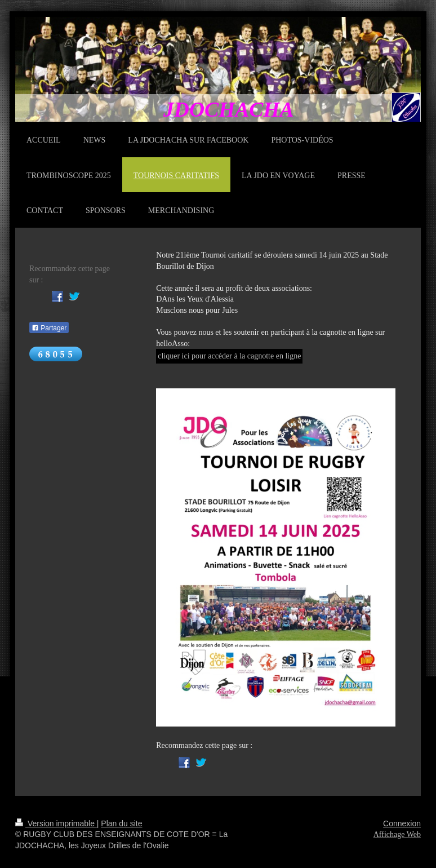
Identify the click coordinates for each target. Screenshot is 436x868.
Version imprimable (56, 823)
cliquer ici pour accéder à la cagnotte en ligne (229, 356)
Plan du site (121, 823)
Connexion (402, 823)
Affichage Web (397, 834)
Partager (49, 328)
